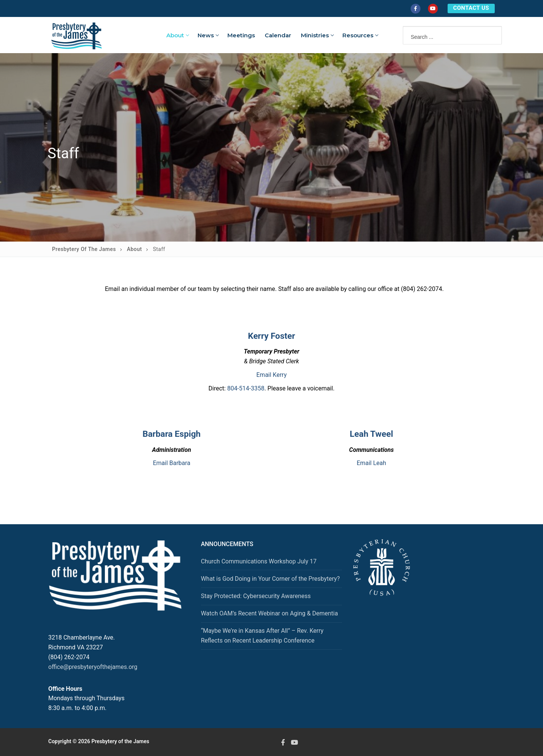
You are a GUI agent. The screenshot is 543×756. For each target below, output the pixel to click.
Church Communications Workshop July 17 (259, 561)
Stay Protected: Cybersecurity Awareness (256, 596)
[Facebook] (416, 9)
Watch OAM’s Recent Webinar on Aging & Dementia (269, 613)
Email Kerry (271, 375)
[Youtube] (433, 9)
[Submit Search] (488, 35)
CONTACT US (471, 8)
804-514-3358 (246, 388)
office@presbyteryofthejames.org (93, 667)
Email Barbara (171, 463)
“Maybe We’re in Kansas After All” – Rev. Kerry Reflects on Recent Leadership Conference (262, 636)
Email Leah (371, 463)
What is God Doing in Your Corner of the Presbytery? (270, 579)
